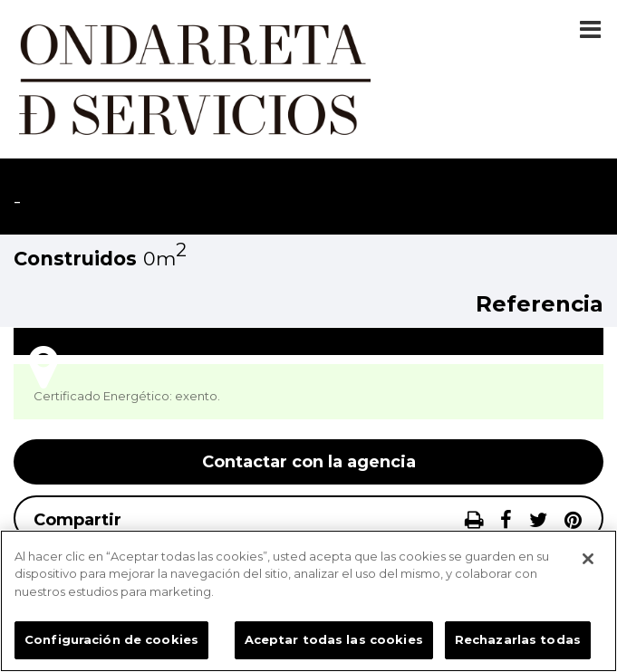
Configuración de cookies (111, 639)
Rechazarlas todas (518, 639)
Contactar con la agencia (309, 462)
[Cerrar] (588, 559)
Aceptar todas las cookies (334, 639)
